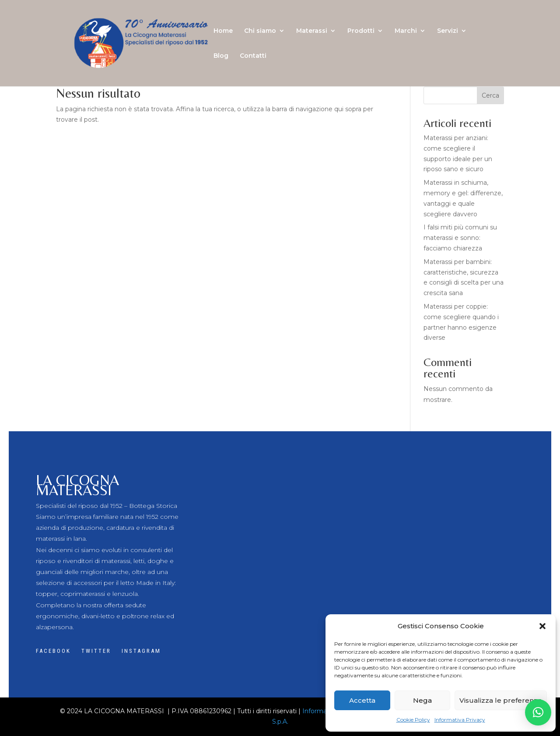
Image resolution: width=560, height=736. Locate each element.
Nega (422, 700)
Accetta (362, 700)
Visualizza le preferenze (501, 700)
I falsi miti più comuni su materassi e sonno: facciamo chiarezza (460, 238)
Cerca (490, 95)
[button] (542, 626)
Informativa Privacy (460, 720)
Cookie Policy (413, 720)
